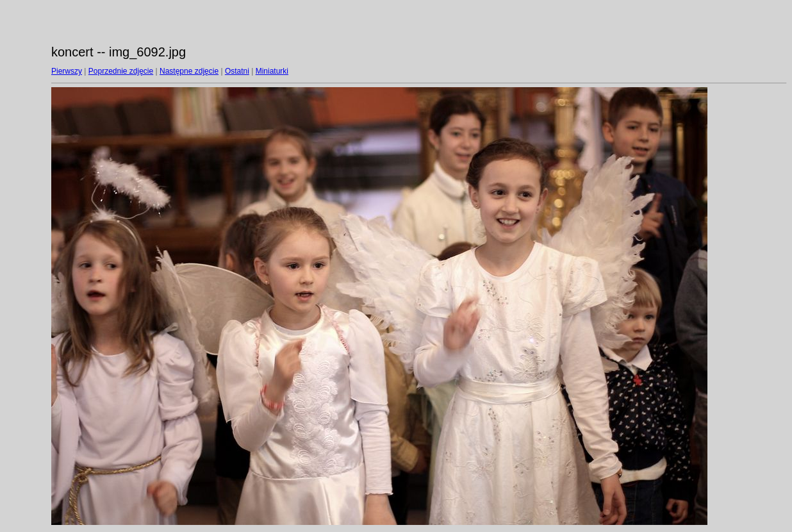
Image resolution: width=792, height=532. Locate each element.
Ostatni (237, 71)
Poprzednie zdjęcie (121, 71)
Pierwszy (67, 71)
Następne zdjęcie (189, 71)
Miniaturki (272, 71)
